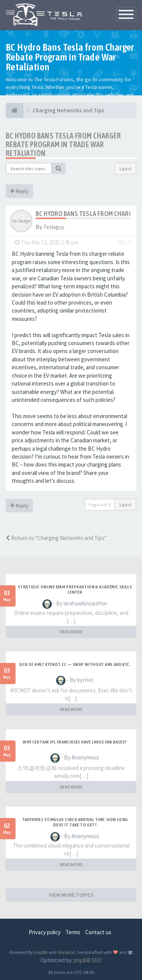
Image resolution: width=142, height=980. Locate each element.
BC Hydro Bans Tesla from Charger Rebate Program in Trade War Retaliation (63, 144)
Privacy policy (45, 932)
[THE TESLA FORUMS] (15, 110)
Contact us (98, 932)
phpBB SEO (88, 960)
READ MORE (71, 632)
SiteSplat (66, 952)
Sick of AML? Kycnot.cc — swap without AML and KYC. (75, 664)
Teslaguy (54, 227)
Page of (100, 505)
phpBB (41, 952)
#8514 (124, 242)
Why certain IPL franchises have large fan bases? (75, 742)
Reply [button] (19, 191)
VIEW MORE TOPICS (71, 895)
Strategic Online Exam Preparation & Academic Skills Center (75, 590)
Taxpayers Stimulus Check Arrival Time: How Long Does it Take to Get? (75, 822)
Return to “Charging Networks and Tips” (56, 538)
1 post (125, 169)
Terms (73, 932)
